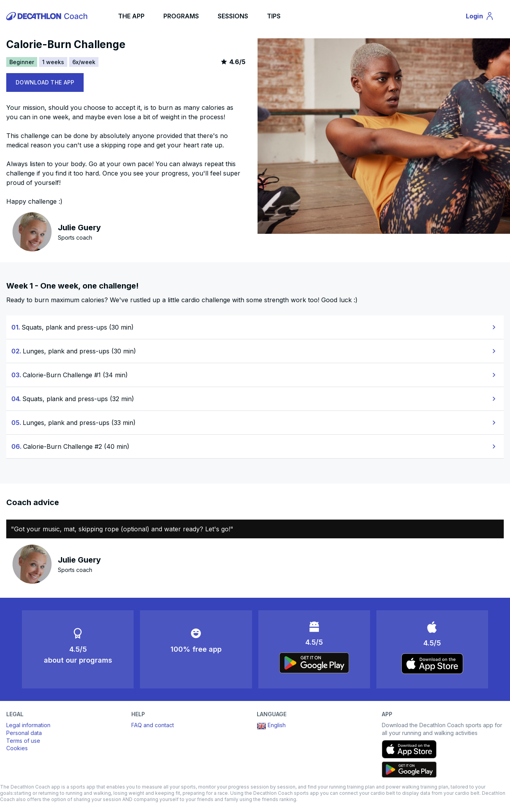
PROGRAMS (181, 16)
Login (483, 17)
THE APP (131, 16)
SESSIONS (233, 16)
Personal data (24, 733)
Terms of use (23, 741)
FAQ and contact (153, 725)
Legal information (28, 725)
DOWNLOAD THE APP (45, 82)
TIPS (274, 16)
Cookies (17, 748)
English (271, 726)
